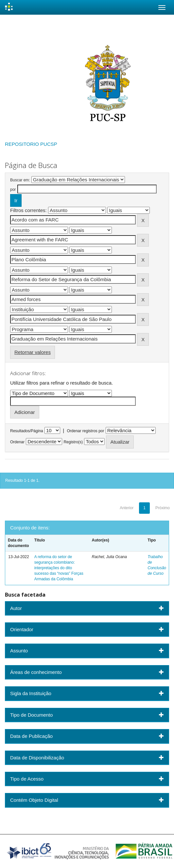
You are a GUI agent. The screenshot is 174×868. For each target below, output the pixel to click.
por (13, 190)
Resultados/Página (27, 431)
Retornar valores (33, 352)
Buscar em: (20, 180)
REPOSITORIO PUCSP (31, 144)
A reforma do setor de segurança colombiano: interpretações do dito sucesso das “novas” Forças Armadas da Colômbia (59, 568)
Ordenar (17, 442)
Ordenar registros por (85, 431)
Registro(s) (73, 442)
